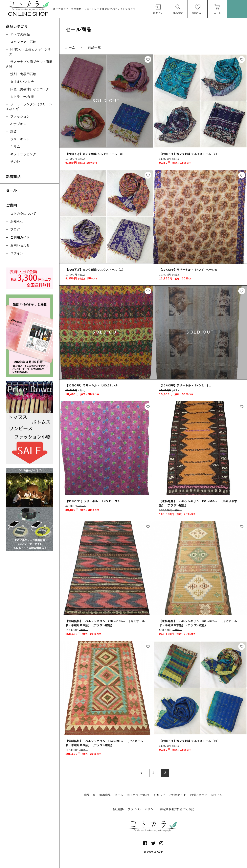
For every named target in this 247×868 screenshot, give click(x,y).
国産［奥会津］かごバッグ (30, 89)
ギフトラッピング (23, 154)
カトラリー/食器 (22, 97)
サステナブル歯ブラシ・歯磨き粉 (29, 64)
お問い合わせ (199, 795)
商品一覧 (90, 795)
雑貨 (14, 131)
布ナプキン (18, 124)
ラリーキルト (20, 139)
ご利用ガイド (178, 795)
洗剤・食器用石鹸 (23, 74)
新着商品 (105, 795)
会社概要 (118, 809)
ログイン (217, 795)
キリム (15, 147)
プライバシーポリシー (142, 809)
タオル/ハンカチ (22, 82)
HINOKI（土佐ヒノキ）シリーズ (28, 52)
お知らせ (159, 795)
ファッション (20, 116)
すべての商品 (20, 34)
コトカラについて (138, 795)
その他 (15, 162)
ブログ (15, 229)
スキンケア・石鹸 (23, 42)
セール (119, 795)
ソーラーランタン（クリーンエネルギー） (29, 107)
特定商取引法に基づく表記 (177, 809)
